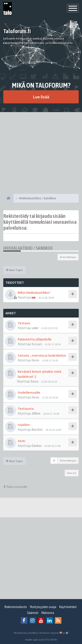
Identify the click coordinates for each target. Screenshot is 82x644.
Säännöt (33, 613)
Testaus (24, 323)
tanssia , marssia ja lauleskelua (42, 355)
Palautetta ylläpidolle (35, 339)
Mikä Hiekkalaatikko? (34, 292)
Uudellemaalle (29, 392)
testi (21, 441)
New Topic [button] (14, 270)
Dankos (37, 446)
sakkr (35, 328)
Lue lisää (41, 97)
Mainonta (48, 613)
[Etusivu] (8, 198)
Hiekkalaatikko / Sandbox (28, 248)
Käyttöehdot (68, 607)
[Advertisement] (41, 153)
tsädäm (24, 425)
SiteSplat (44, 633)
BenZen (37, 430)
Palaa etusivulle (15, 487)
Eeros (35, 360)
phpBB (32, 633)
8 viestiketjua (68, 257)
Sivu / (72, 473)
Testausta (26, 408)
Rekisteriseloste (16, 607)
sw (33, 297)
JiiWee (36, 413)
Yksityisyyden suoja (43, 607)
